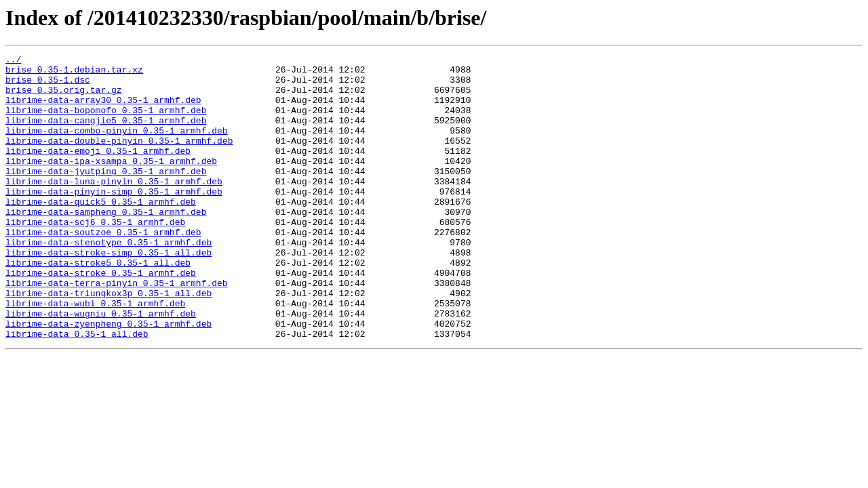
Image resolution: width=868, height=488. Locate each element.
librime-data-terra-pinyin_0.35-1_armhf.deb (117, 329)
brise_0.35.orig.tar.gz (64, 98)
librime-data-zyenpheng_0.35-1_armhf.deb (108, 378)
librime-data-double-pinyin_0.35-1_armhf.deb (119, 159)
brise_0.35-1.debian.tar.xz (74, 73)
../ (13, 61)
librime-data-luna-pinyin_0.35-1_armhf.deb (114, 207)
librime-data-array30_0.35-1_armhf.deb (103, 110)
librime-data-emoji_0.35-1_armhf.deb (98, 171)
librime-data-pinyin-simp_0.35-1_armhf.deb (114, 220)
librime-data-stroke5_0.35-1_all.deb (98, 305)
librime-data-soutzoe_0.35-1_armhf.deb (103, 268)
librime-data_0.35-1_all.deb (77, 390)
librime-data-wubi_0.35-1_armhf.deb (95, 354)
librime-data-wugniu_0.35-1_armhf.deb (101, 366)
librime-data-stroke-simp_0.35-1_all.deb (108, 293)
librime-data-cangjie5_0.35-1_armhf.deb (106, 134)
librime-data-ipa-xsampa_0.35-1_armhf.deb (111, 183)
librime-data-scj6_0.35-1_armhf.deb (95, 256)
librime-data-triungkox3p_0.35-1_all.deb (108, 342)
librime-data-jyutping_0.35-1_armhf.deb (106, 195)
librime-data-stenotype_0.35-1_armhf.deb (108, 281)
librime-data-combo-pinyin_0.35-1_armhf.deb (117, 146)
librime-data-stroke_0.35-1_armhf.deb (101, 317)
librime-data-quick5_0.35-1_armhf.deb (101, 232)
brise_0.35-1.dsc (48, 85)
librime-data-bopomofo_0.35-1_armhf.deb (106, 122)
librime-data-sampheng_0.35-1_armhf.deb (106, 244)
